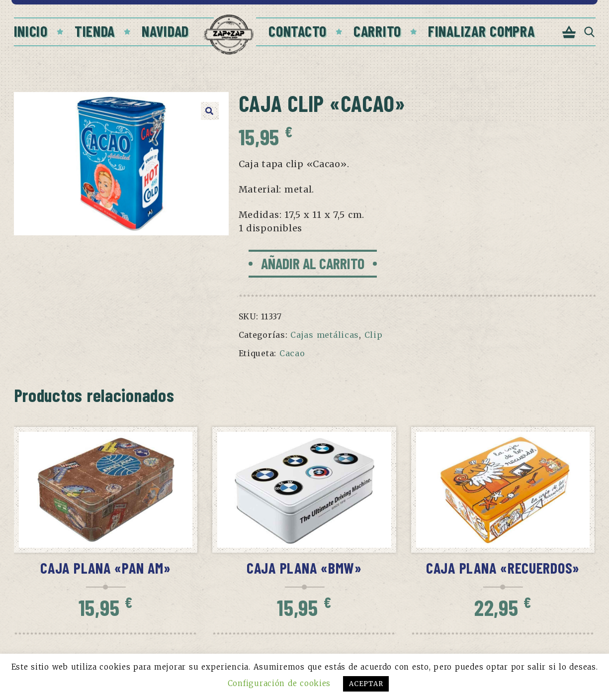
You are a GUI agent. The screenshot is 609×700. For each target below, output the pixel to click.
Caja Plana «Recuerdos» (503, 568)
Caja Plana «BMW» (304, 568)
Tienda (95, 31)
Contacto (298, 31)
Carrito (377, 31)
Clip (374, 335)
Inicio (31, 31)
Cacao (292, 353)
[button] (210, 111)
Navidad (165, 31)
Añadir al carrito (313, 263)
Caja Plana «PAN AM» (105, 568)
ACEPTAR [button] (366, 684)
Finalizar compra (481, 31)
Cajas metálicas (325, 335)
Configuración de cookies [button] (279, 683)
